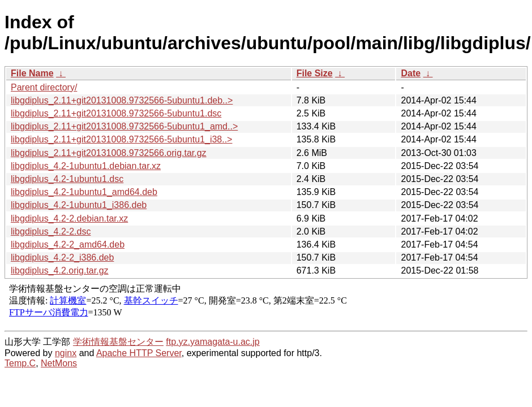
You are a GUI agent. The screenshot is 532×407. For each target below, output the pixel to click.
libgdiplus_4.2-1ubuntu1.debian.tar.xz (86, 166)
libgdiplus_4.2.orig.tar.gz (60, 270)
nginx (66, 353)
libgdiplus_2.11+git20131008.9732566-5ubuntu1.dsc (116, 113)
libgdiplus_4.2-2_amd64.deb (68, 244)
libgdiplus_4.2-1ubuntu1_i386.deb (79, 205)
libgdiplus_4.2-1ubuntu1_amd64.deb (84, 192)
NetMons (59, 363)
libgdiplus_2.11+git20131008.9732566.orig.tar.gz (109, 153)
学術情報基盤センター (118, 342)
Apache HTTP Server (139, 353)
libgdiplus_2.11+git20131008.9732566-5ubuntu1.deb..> (122, 100)
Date (411, 73)
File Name (32, 73)
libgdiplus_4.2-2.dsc (51, 231)
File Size (315, 73)
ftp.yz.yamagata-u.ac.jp (213, 342)
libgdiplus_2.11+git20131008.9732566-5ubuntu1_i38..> (121, 139)
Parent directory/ (44, 87)
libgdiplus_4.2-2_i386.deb (62, 257)
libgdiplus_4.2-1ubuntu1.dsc (67, 179)
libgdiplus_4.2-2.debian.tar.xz (69, 218)
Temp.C (20, 363)
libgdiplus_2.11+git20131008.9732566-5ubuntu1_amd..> (124, 126)
